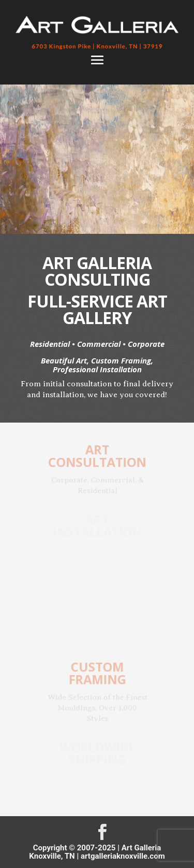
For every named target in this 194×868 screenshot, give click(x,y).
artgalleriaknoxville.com (123, 856)
